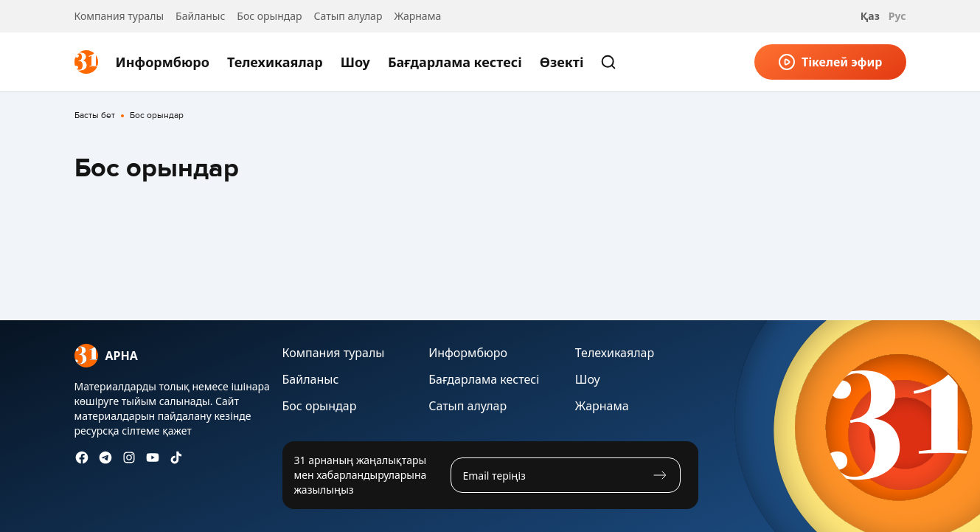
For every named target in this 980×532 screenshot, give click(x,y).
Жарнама (417, 16)
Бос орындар (269, 16)
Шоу (355, 62)
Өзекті (562, 62)
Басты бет (95, 116)
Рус (897, 16)
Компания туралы (119, 16)
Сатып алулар (348, 16)
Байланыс (200, 16)
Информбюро (163, 62)
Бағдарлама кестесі (455, 62)
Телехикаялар (275, 62)
